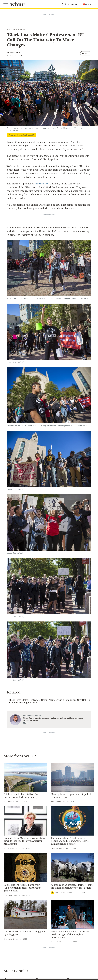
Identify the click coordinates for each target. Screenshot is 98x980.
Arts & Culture (10, 848)
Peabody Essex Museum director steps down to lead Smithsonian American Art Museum (24, 841)
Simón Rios (15, 52)
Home (9, 29)
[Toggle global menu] (6, 5)
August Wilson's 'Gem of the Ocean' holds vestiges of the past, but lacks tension (70, 935)
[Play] (52, 893)
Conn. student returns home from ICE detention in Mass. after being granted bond (22, 888)
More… (26, 723)
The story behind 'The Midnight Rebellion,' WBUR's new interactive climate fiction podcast (70, 841)
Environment (9, 802)
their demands (43, 184)
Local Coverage (19, 29)
